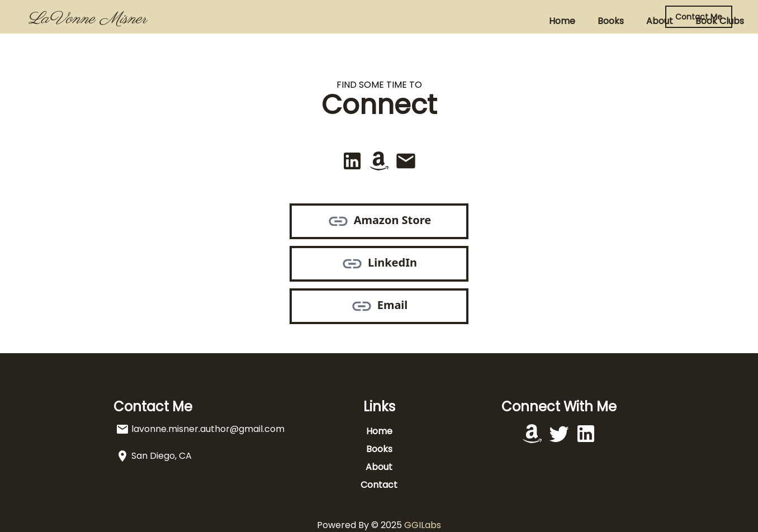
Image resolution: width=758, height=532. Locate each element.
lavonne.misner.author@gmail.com (208, 429)
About (390, 21)
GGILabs (423, 525)
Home (292, 21)
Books (341, 21)
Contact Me (699, 17)
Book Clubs (450, 21)
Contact (515, 21)
